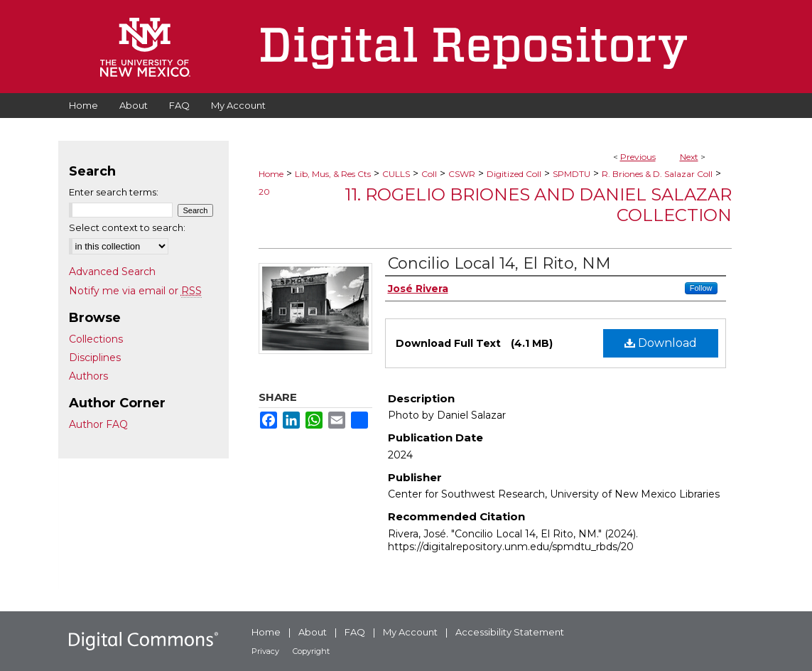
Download (661, 343)
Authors (88, 376)
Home (271, 174)
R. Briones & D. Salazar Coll (657, 174)
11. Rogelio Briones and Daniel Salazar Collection (538, 205)
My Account (410, 632)
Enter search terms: (114, 192)
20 (264, 192)
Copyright (311, 651)
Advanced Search (112, 272)
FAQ (355, 632)
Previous (638, 157)
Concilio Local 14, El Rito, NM (499, 263)
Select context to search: (127, 227)
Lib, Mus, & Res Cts (333, 174)
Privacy (265, 651)
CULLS (396, 174)
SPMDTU (572, 174)
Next (689, 157)
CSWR (462, 174)
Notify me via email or (135, 291)
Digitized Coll (514, 174)
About (313, 632)
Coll (429, 174)
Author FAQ (98, 424)
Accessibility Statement (510, 632)
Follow (701, 288)
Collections (96, 339)
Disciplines (95, 358)
